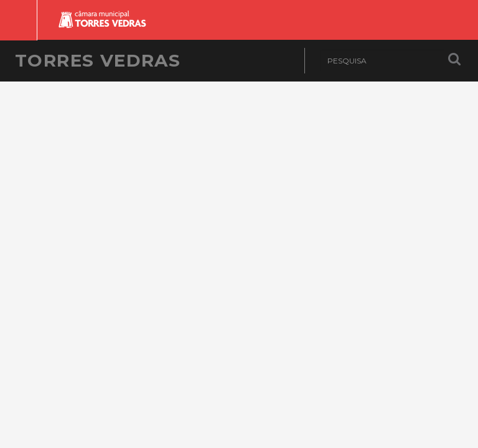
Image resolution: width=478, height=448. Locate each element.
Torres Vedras (98, 60)
